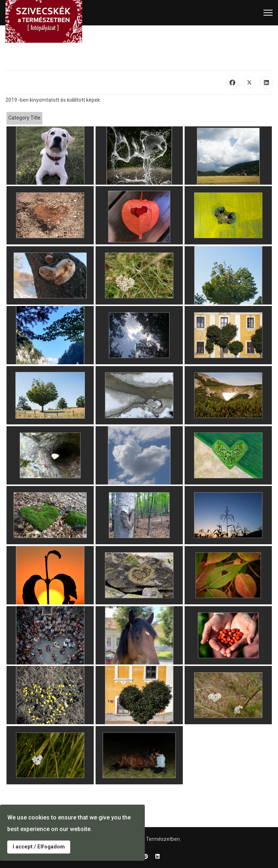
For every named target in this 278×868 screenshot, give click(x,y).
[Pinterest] (146, 856)
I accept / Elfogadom (39, 847)
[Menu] (268, 13)
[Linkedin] (157, 856)
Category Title (24, 118)
